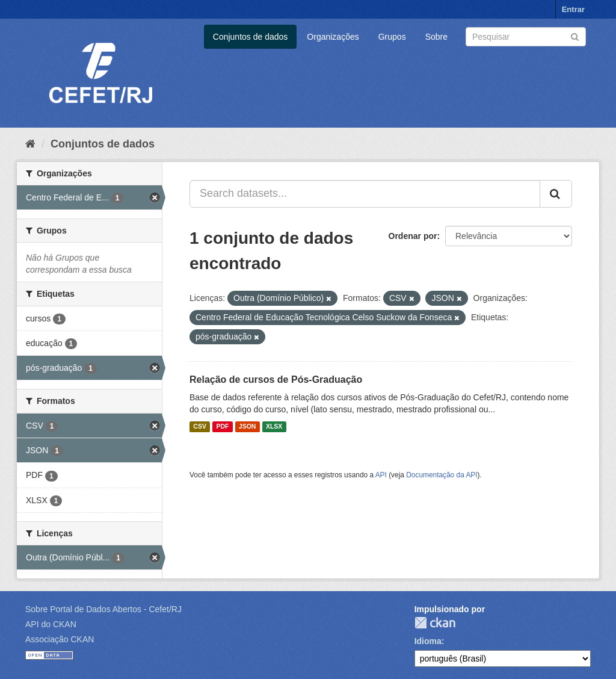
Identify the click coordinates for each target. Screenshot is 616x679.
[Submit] (575, 36)
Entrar (573, 9)
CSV (200, 427)
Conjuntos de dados (251, 37)
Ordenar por (413, 236)
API (381, 475)
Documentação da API (442, 475)
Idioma (428, 641)
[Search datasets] (526, 37)
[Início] (30, 144)
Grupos (392, 37)
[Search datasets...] (365, 194)
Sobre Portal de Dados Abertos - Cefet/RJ (103, 609)
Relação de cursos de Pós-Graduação (276, 380)
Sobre (436, 37)
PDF (222, 427)
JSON (248, 427)
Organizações (333, 37)
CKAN (435, 623)
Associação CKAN (60, 639)
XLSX (274, 427)
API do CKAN (51, 624)
